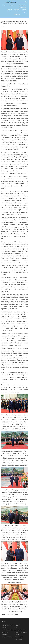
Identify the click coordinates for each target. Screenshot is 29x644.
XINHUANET (5, 632)
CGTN (16, 628)
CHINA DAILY (5, 635)
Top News (11, 5)
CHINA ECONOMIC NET (7, 637)
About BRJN (17, 14)
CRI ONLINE (17, 625)
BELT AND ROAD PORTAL (20, 630)
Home (4, 5)
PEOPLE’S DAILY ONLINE (8, 630)
